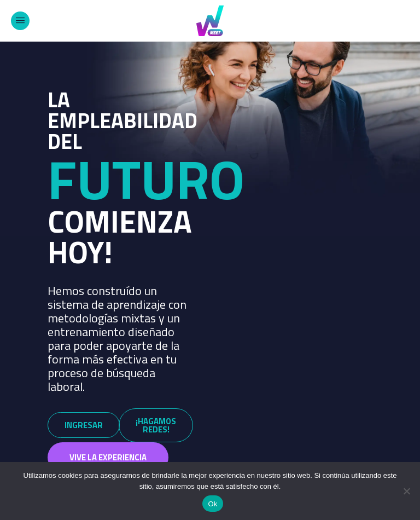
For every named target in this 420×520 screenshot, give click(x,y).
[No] (406, 491)
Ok (212, 504)
